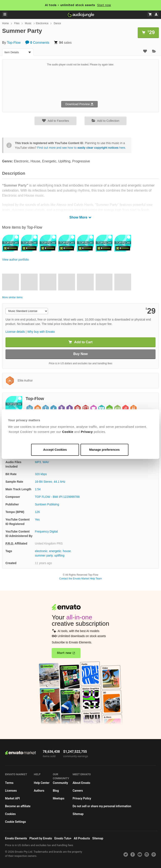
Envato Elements (16, 838)
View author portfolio (15, 260)
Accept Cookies (55, 450)
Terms (9, 783)
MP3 (38, 462)
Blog (56, 791)
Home (5, 23)
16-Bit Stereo (44, 482)
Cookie (68, 432)
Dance (57, 23)
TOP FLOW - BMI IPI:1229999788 (57, 497)
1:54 (38, 489)
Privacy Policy (82, 798)
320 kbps (41, 474)
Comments (37, 43)
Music (28, 23)
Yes (37, 519)
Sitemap (78, 814)
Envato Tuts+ (63, 838)
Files (17, 23)
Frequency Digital (46, 531)
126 (37, 512)
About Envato (81, 783)
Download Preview (79, 104)
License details (15, 332)
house (67, 551)
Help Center (42, 783)
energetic (55, 551)
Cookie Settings (15, 822)
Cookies (10, 814)
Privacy (87, 432)
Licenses (11, 791)
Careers (78, 791)
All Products (82, 838)
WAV (46, 462)
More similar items (12, 297)
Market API (12, 798)
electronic (41, 551)
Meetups (59, 798)
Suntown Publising (47, 504)
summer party (44, 555)
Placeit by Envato (41, 838)
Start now (104, 5)
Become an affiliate (18, 806)
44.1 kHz (60, 482)
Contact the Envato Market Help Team (81, 579)
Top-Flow (14, 43)
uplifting (59, 555)
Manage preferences (104, 450)
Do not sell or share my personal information (102, 806)
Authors (39, 791)
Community (60, 783)
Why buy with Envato (41, 332)
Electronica (42, 23)
